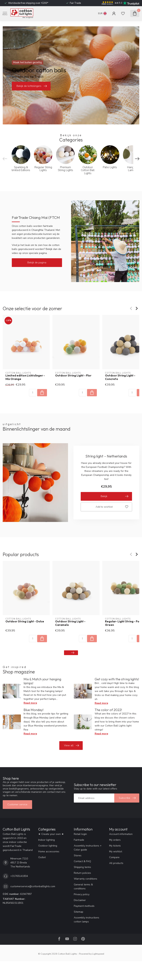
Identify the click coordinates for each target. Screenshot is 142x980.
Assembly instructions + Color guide (88, 848)
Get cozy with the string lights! (117, 679)
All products (116, 863)
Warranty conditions (86, 879)
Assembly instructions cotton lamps (87, 920)
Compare (114, 857)
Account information (121, 834)
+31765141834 (19, 876)
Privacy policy (82, 894)
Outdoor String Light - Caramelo (70, 623)
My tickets (115, 846)
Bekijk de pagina (37, 263)
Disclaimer (80, 900)
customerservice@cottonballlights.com (33, 886)
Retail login (80, 834)
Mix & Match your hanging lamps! (42, 681)
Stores (78, 856)
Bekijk (114, 496)
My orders (115, 840)
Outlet (42, 857)
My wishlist (116, 852)
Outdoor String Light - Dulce (25, 621)
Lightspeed (98, 954)
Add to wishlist (112, 507)
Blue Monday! (33, 710)
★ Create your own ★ (51, 834)
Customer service (17, 804)
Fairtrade (79, 840)
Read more (30, 703)
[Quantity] (33, 392)
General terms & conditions (83, 887)
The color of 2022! (108, 710)
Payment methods (84, 906)
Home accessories (49, 852)
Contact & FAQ (82, 861)
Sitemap (79, 912)
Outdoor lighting (48, 846)
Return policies (82, 873)
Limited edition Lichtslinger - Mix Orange (25, 377)
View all (71, 746)
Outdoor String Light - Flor (73, 376)
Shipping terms (82, 867)
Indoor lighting (47, 840)
